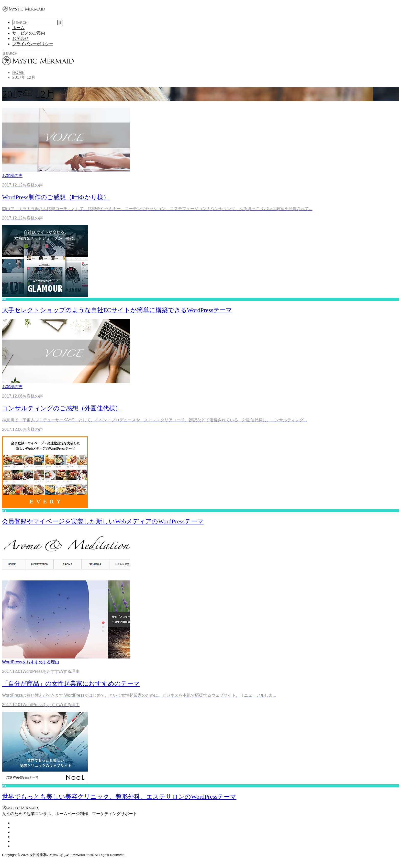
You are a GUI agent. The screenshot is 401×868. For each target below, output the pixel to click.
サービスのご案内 (29, 33)
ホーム (18, 28)
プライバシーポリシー (33, 44)
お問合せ (20, 39)
